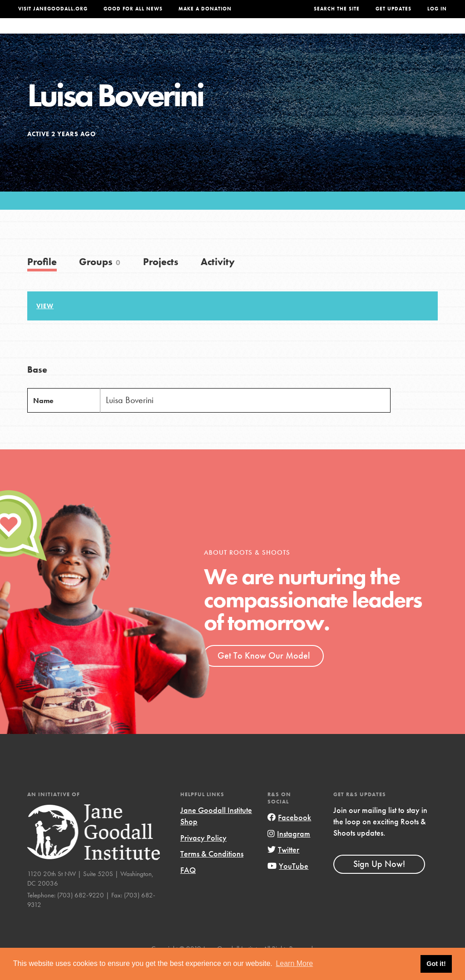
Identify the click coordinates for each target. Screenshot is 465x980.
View (45, 324)
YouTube (288, 884)
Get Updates (393, 9)
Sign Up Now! (379, 882)
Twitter (283, 868)
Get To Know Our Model (264, 674)
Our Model (285, 35)
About (132, 35)
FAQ (188, 888)
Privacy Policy (203, 856)
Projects (331, 35)
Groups (370, 35)
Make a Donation (205, 9)
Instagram (289, 852)
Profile (42, 280)
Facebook (289, 835)
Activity (218, 280)
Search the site (337, 9)
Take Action (419, 35)
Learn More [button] (294, 963)
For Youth (171, 35)
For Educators (228, 35)
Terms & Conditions (212, 872)
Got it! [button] (436, 964)
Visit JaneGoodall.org (53, 9)
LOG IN (437, 9)
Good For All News (133, 9)
